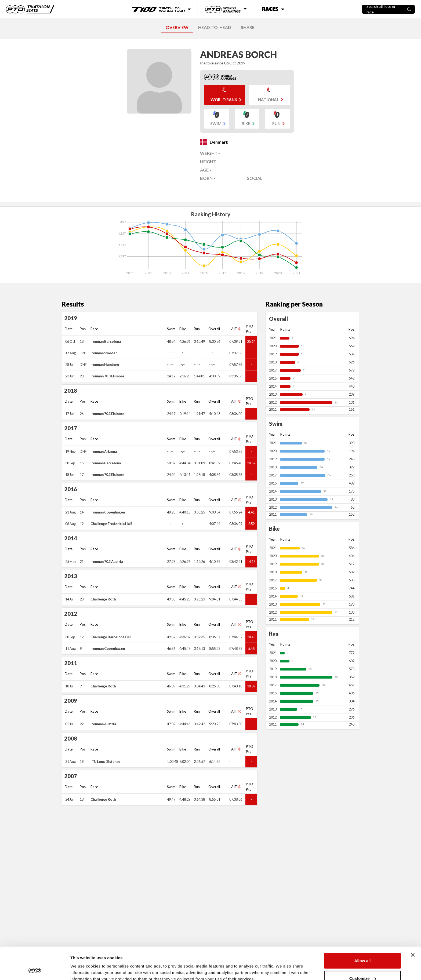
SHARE (248, 27)
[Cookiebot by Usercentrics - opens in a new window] (35, 970)
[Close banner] (413, 925)
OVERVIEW (177, 27)
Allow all (363, 930)
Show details (83, 963)
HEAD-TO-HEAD (215, 27)
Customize (363, 948)
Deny (363, 966)
